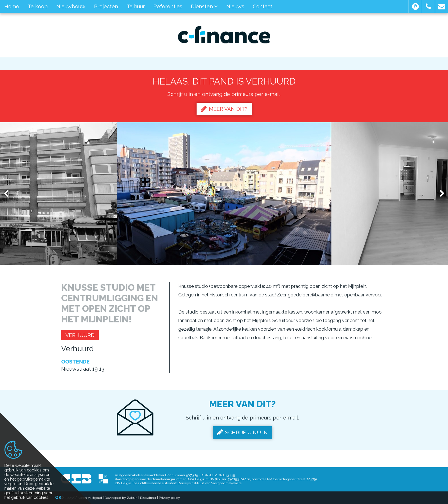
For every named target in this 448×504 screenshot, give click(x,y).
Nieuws (235, 6)
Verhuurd (80, 335)
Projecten (106, 6)
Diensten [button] (204, 6)
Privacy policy (169, 498)
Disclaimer (148, 498)
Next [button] (439, 194)
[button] (415, 6)
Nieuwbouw (71, 6)
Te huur (136, 6)
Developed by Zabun (121, 498)
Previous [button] (9, 194)
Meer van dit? (224, 109)
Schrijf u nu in (242, 432)
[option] (224, 194)
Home (12, 6)
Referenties (168, 6)
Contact (263, 6)
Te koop (38, 6)
